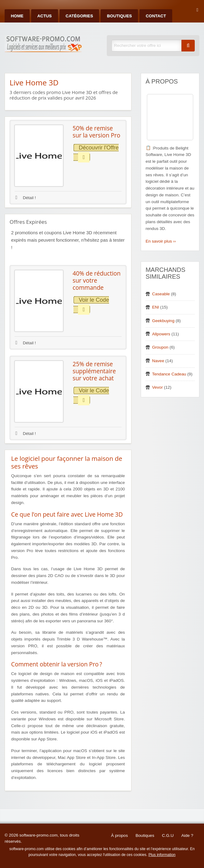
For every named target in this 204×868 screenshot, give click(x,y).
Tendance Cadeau (169, 374)
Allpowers (161, 334)
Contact (156, 16)
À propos (119, 835)
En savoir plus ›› (161, 241)
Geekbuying (163, 321)
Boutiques (119, 16)
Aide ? (187, 835)
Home (17, 16)
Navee (158, 361)
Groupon (160, 347)
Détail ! (26, 198)
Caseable (161, 294)
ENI (156, 307)
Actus (45, 16)
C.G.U (168, 835)
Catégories (79, 16)
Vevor (158, 387)
